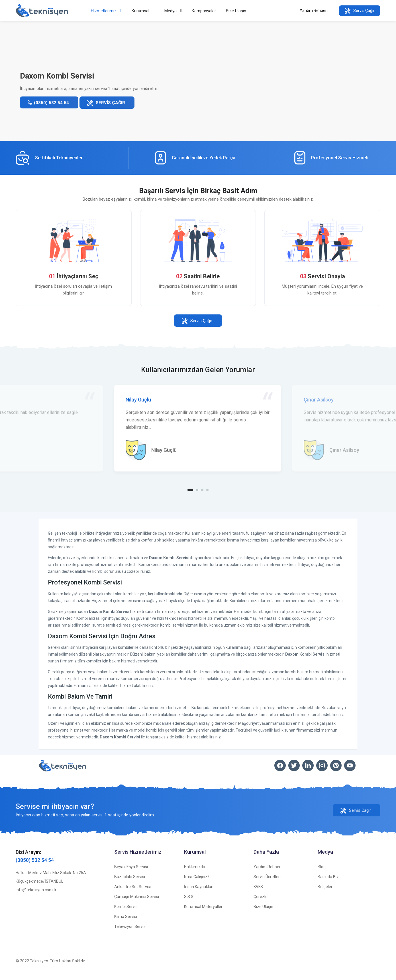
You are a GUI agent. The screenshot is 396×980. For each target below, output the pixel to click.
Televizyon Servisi (130, 933)
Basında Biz (328, 883)
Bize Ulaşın (236, 11)
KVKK (258, 893)
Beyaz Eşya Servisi (131, 873)
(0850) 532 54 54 (35, 866)
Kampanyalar (204, 11)
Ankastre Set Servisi (132, 893)
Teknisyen (39, 967)
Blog (322, 873)
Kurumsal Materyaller (203, 913)
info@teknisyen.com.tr (36, 896)
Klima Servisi (126, 923)
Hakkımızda (195, 873)
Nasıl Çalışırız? (197, 883)
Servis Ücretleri (267, 883)
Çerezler (261, 903)
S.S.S (189, 903)
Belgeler (325, 893)
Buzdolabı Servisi (130, 883)
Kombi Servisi (126, 913)
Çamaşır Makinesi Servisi (137, 903)
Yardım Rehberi (314, 11)
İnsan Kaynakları (199, 893)
